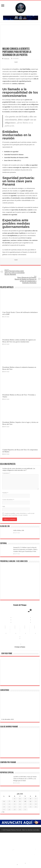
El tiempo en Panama (20, 647)
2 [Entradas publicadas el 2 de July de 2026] (20, 799)
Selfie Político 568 (19, 530)
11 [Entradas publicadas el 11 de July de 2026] (30, 801)
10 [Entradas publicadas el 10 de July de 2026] (25, 801)
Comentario (6, 473)
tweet (16, 62)
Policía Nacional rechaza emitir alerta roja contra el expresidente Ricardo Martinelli (16, 272)
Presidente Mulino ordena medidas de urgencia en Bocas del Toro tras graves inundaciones (19, 341)
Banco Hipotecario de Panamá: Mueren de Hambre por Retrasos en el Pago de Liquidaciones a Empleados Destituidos (25, 279)
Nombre (5, 493)
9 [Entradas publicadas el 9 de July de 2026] (20, 801)
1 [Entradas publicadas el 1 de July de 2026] (15, 799)
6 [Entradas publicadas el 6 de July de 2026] (4, 801)
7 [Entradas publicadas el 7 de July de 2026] (9, 801)
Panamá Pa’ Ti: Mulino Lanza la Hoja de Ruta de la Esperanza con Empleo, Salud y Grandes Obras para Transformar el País (25, 549)
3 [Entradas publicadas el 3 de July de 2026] (25, 799)
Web (4, 506)
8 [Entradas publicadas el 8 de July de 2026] (15, 801)
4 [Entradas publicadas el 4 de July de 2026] (30, 799)
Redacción (7, 58)
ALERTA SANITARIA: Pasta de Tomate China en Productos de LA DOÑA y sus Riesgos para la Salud (25, 779)
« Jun (3, 812)
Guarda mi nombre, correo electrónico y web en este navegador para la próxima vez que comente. (18, 514)
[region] (20, 673)
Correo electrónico (8, 500)
